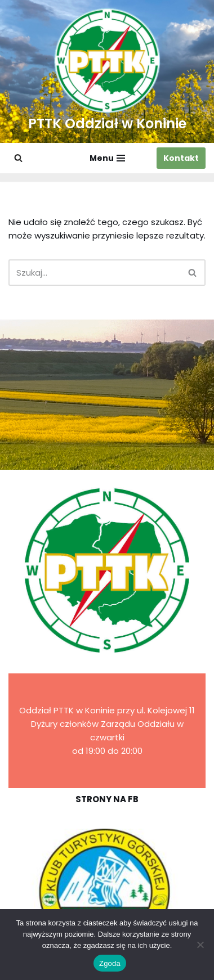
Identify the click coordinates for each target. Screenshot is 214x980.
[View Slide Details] (107, 892)
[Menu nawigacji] (107, 158)
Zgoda (110, 963)
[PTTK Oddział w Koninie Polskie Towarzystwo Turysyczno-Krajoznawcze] (107, 71)
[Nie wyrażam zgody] (200, 945)
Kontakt (181, 158)
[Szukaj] (18, 158)
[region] (107, 892)
